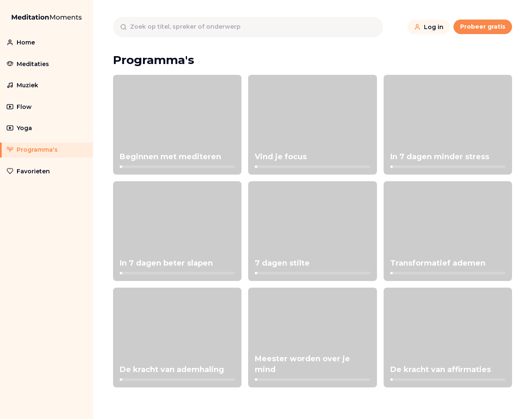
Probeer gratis (483, 27)
